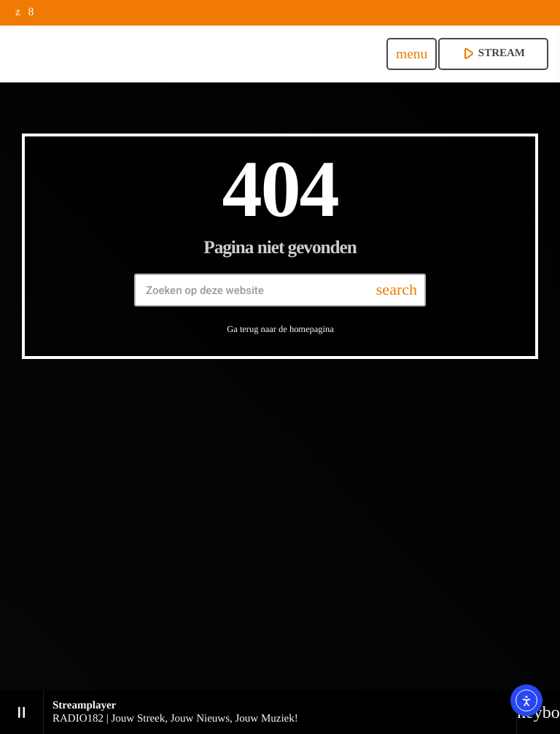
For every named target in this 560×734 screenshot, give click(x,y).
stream (492, 53)
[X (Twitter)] (18, 13)
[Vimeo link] (173, 54)
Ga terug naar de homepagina (280, 329)
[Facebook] (31, 13)
